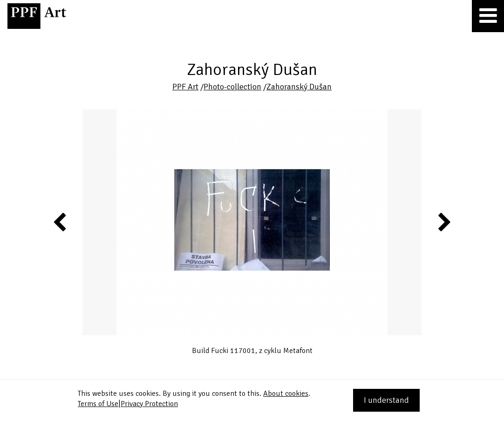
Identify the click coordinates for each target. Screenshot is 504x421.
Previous (60, 222)
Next (444, 222)
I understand (386, 400)
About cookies (286, 394)
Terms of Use (98, 404)
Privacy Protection (149, 404)
